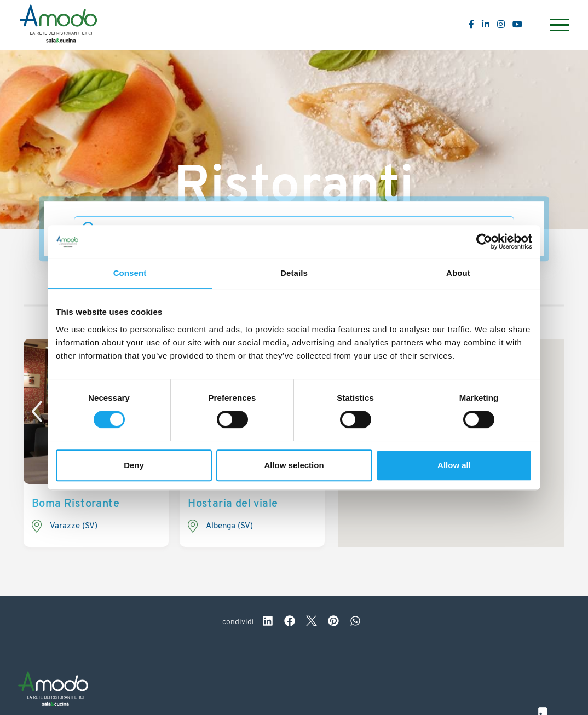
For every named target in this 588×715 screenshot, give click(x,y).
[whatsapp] (355, 622)
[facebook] (290, 622)
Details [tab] (294, 273)
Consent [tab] (130, 273)
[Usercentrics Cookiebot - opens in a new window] (484, 241)
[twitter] (312, 622)
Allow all (454, 465)
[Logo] (58, 25)
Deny (134, 465)
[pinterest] (333, 622)
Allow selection (294, 465)
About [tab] (458, 273)
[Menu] (558, 25)
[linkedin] (268, 622)
